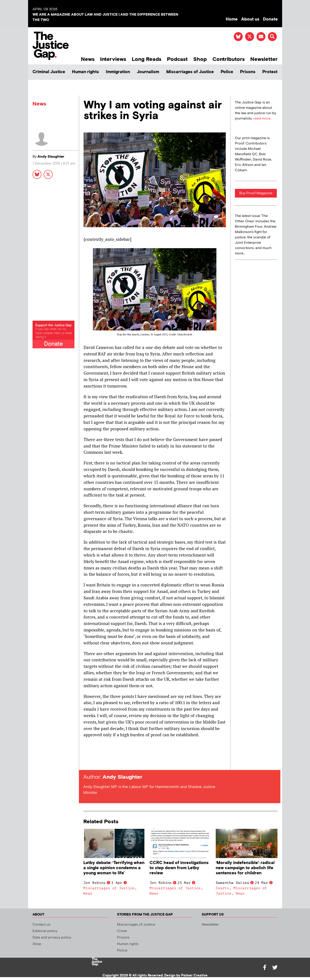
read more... (263, 119)
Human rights (85, 72)
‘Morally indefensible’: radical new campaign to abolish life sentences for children (245, 868)
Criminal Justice (49, 72)
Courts (222, 888)
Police (227, 72)
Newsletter (264, 59)
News (88, 59)
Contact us (41, 925)
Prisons (248, 72)
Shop (200, 59)
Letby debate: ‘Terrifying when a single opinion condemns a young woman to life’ (114, 868)
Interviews (113, 59)
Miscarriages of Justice (190, 72)
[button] (272, 37)
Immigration (118, 72)
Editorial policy (45, 931)
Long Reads (147, 59)
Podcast (177, 59)
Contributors (229, 59)
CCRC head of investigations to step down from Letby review (179, 868)
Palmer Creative (194, 975)
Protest (270, 72)
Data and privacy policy (52, 938)
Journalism (148, 72)
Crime (122, 931)
